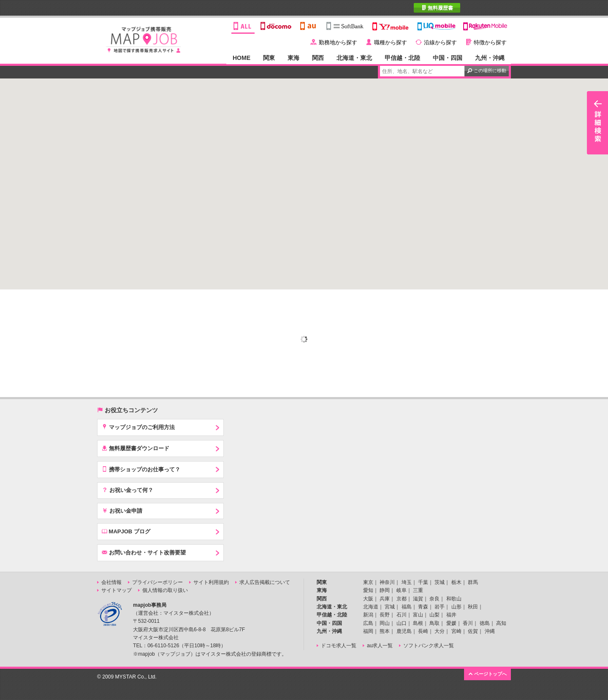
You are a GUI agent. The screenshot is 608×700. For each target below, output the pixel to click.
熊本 (385, 631)
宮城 (390, 607)
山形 (456, 607)
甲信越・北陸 (402, 58)
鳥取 (434, 623)
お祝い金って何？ (128, 490)
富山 (418, 615)
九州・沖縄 (490, 58)
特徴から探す (490, 42)
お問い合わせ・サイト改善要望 (144, 552)
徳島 (485, 623)
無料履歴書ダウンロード (136, 448)
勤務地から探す (338, 42)
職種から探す (391, 42)
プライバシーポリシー (157, 582)
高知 (501, 623)
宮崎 (456, 631)
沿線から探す (440, 42)
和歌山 (454, 599)
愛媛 (451, 623)
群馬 (473, 582)
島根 (418, 623)
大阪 (368, 599)
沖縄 (490, 631)
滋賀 (418, 599)
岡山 (385, 623)
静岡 (385, 590)
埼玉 (407, 582)
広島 (368, 623)
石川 (402, 615)
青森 (423, 607)
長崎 (423, 631)
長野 (385, 615)
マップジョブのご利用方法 (138, 427)
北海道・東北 (354, 58)
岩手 (440, 607)
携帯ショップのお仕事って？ (141, 469)
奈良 (434, 599)
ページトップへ (487, 674)
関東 (269, 58)
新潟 (368, 615)
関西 (318, 58)
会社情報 (111, 582)
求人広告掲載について (265, 582)
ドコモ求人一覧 (339, 646)
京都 (402, 599)
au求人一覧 (380, 646)
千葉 (423, 582)
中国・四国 (448, 58)
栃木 (456, 582)
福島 (407, 607)
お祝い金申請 (122, 511)
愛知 (368, 590)
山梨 (434, 615)
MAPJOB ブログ (126, 531)
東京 (368, 582)
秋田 (473, 607)
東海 (293, 58)
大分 (440, 631)
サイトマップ (117, 590)
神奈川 (387, 582)
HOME (242, 58)
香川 (468, 623)
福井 (451, 615)
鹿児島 (404, 631)
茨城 (440, 582)
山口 (402, 623)
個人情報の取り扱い (165, 590)
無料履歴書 (437, 8)
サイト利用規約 (211, 582)
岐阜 (402, 590)
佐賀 (473, 631)
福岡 (368, 631)
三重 (418, 590)
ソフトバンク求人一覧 (429, 646)
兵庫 (385, 599)
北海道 (371, 607)
